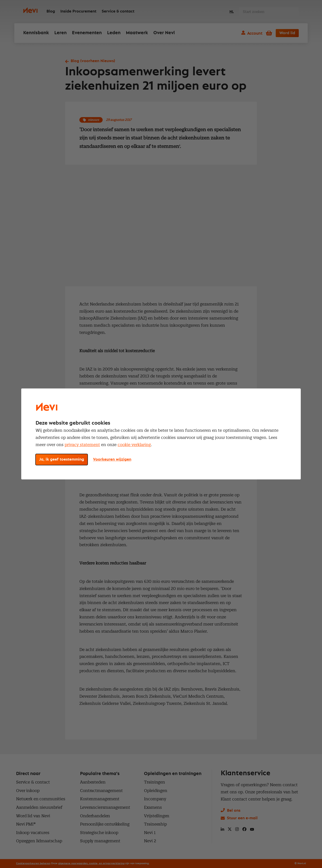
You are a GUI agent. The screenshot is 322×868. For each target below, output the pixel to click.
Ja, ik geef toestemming (62, 460)
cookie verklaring (134, 445)
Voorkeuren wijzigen (112, 460)
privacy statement (82, 445)
